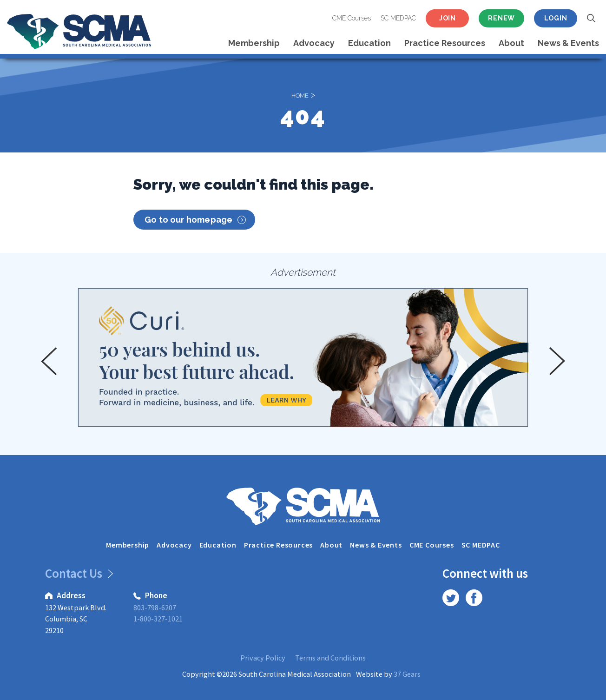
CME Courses (352, 18)
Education (369, 43)
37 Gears (407, 674)
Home (300, 95)
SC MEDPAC (398, 18)
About (511, 43)
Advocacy (314, 43)
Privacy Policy (263, 658)
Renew (501, 18)
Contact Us (77, 573)
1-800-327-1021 (158, 619)
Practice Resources (445, 43)
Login (556, 18)
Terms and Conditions (330, 658)
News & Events (568, 43)
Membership (254, 43)
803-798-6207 (155, 608)
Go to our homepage (195, 220)
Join (448, 18)
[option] (303, 357)
